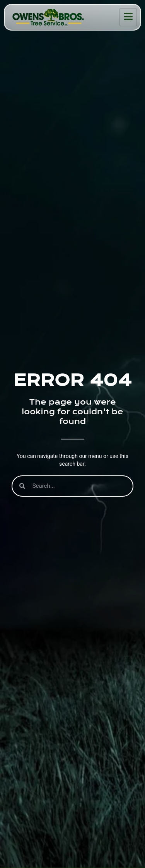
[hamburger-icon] (128, 17)
